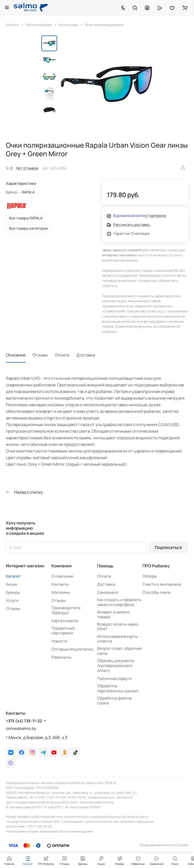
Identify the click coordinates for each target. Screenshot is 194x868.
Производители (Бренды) (66, 610)
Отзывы (40, 355)
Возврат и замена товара (113, 614)
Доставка (86, 355)
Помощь (105, 566)
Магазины (61, 592)
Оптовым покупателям (72, 649)
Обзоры (150, 576)
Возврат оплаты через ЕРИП (118, 627)
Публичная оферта (114, 678)
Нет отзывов (27, 168)
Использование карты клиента (117, 639)
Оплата (62, 355)
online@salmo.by (21, 728)
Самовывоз (108, 592)
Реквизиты (61, 657)
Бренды (13, 592)
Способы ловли (157, 592)
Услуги (12, 600)
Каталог (13, 576)
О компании (62, 576)
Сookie (183, 845)
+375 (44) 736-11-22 (24, 721)
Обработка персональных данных (118, 688)
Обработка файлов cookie (114, 701)
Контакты (60, 584)
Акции (12, 584)
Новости (59, 641)
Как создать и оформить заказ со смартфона (119, 602)
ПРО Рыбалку (156, 566)
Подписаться (168, 547)
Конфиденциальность (157, 845)
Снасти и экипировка (162, 584)
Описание (16, 355)
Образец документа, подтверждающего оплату (116, 666)
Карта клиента (65, 621)
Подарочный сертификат (63, 630)
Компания (62, 566)
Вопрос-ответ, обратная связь (119, 651)
